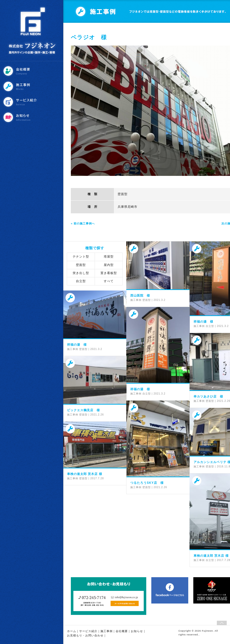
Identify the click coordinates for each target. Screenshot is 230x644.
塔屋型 (109, 257)
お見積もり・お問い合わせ (85, 635)
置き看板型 (109, 273)
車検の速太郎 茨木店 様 (85, 474)
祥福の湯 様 (203, 322)
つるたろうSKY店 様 (147, 483)
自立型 (81, 281)
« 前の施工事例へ (83, 223)
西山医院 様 (140, 296)
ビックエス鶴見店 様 (83, 410)
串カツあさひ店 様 (208, 397)
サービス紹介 (32, 102)
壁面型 (123, 194)
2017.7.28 (97, 478)
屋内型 (109, 265)
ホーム (72, 631)
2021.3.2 (160, 300)
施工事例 (32, 86)
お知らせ (32, 117)
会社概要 (32, 71)
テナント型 (81, 257)
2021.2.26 (97, 415)
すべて (109, 281)
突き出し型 (81, 273)
